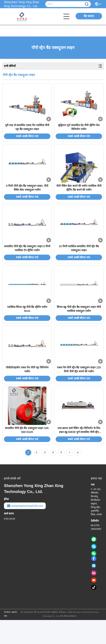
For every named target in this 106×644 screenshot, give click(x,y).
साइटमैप (14, 636)
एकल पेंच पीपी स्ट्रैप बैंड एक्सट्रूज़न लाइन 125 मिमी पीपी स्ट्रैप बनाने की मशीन (79, 389)
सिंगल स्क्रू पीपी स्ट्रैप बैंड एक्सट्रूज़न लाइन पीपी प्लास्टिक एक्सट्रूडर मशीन (79, 325)
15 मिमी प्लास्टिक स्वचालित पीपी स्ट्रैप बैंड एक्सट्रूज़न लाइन (79, 260)
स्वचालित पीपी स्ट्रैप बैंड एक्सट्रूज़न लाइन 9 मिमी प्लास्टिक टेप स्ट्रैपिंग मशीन (27, 260)
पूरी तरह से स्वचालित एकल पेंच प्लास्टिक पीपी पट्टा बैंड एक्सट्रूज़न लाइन (27, 131)
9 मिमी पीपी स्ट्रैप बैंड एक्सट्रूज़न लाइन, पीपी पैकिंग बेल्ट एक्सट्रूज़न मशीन (27, 196)
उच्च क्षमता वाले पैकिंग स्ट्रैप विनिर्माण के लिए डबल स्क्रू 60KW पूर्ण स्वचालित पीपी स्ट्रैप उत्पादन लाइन (79, 454)
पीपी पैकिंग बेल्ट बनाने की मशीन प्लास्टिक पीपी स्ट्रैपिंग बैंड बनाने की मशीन (79, 196)
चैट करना (89, 16)
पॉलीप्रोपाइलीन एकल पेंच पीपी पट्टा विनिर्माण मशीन (27, 389)
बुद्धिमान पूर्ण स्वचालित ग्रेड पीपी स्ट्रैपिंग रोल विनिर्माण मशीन (79, 131)
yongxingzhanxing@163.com (25, 530)
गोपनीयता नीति (7, 638)
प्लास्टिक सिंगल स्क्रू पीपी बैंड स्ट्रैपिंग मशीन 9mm (27, 325)
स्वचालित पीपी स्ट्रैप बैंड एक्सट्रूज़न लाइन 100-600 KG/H (27, 454)
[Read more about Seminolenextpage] (70, 477)
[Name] (87, 4)
